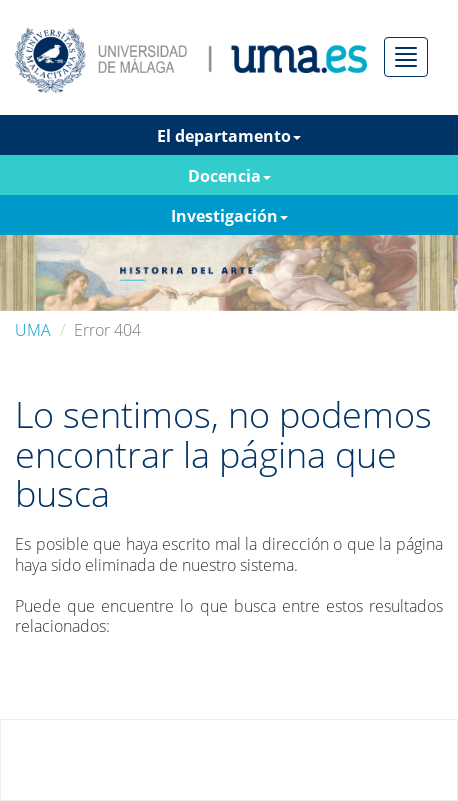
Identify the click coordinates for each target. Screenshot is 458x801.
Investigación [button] (229, 216)
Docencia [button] (229, 176)
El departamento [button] (229, 136)
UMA (33, 330)
